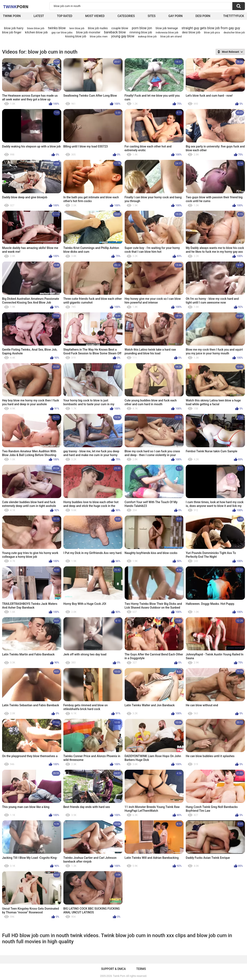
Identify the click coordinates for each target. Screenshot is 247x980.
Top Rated (65, 16)
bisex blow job (36, 28)
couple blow (120, 28)
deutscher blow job (234, 33)
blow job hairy (14, 28)
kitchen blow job (36, 32)
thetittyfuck (234, 16)
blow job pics (212, 32)
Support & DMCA (113, 969)
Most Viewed (95, 16)
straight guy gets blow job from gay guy (211, 28)
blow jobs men (99, 36)
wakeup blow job (147, 37)
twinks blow (57, 28)
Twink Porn (12, 16)
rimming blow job (141, 32)
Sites (152, 16)
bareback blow (115, 32)
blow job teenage (167, 28)
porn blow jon (142, 28)
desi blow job (191, 32)
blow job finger (12, 32)
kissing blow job (76, 36)
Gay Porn (176, 16)
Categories (126, 16)
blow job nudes (98, 28)
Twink (16, 7)
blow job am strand (171, 37)
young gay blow (123, 36)
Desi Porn (203, 16)
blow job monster (88, 32)
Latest (39, 16)
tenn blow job (77, 28)
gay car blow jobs (62, 32)
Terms (141, 969)
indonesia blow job (167, 32)
